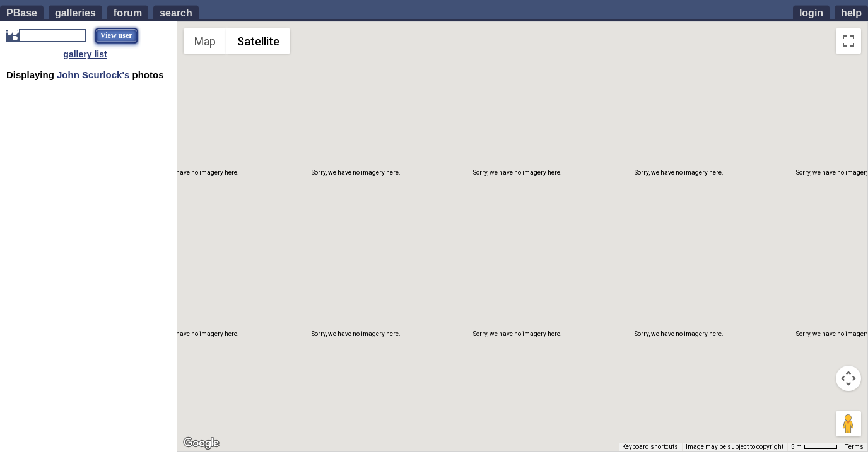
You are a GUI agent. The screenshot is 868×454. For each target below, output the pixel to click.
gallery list (85, 54)
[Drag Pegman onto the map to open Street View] (848, 424)
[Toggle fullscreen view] (848, 41)
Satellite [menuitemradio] (258, 41)
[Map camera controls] (848, 378)
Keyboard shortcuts (650, 447)
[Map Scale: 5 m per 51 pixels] (814, 447)
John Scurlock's (93, 75)
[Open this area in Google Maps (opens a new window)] (201, 443)
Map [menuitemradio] (205, 41)
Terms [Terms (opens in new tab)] (854, 447)
